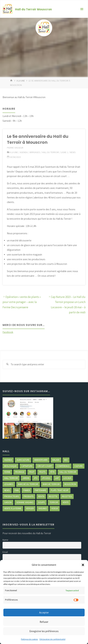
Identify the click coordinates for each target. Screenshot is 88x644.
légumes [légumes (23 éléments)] (9, 484)
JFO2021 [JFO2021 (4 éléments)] (46, 478)
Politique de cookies (29, 639)
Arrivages (35, 152)
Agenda (24, 152)
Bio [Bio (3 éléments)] (66, 460)
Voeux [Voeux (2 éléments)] (55, 508)
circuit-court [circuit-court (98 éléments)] (45, 466)
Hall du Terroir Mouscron (33, 9)
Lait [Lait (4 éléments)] (57, 478)
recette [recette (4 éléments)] (53, 496)
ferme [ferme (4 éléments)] (7, 472)
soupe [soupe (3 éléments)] (41, 502)
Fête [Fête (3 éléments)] (52, 472)
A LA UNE (21, 81)
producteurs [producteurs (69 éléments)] (12, 496)
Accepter (44, 613)
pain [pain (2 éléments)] (17, 490)
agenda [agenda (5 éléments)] (8, 460)
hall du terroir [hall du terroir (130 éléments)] (68, 472)
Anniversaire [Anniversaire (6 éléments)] (41, 460)
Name (5, 540)
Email (5, 552)
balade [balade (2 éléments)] (56, 460)
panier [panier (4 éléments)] (27, 490)
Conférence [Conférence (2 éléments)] (63, 466)
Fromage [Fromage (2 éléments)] (20, 472)
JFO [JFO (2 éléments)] (36, 478)
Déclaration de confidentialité (52, 639)
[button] (83, 565)
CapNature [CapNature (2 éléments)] (27, 466)
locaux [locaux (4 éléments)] (67, 478)
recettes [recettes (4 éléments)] (67, 496)
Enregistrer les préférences (44, 631)
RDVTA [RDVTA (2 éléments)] (41, 496)
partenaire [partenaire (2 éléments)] (40, 490)
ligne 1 (64, 152)
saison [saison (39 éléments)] (8, 502)
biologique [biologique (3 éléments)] (10, 466)
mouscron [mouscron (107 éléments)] (70, 484)
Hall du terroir (51, 152)
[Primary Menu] (82, 9)
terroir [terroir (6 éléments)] (54, 502)
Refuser (44, 622)
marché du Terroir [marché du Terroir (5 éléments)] (28, 484)
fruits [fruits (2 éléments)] (42, 472)
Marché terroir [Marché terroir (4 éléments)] (51, 484)
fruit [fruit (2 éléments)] (32, 472)
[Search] (7, 364)
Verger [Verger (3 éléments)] (30, 508)
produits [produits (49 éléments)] (29, 496)
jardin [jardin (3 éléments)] (26, 478)
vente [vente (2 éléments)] (66, 502)
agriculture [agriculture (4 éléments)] (23, 460)
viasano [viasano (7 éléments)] (43, 508)
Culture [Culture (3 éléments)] (79, 466)
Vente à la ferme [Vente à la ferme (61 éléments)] (13, 508)
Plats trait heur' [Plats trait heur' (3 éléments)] (60, 490)
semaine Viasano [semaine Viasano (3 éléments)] (25, 502)
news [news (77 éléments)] (7, 490)
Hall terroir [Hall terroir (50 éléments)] (11, 478)
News (73, 152)
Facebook (8, 332)
